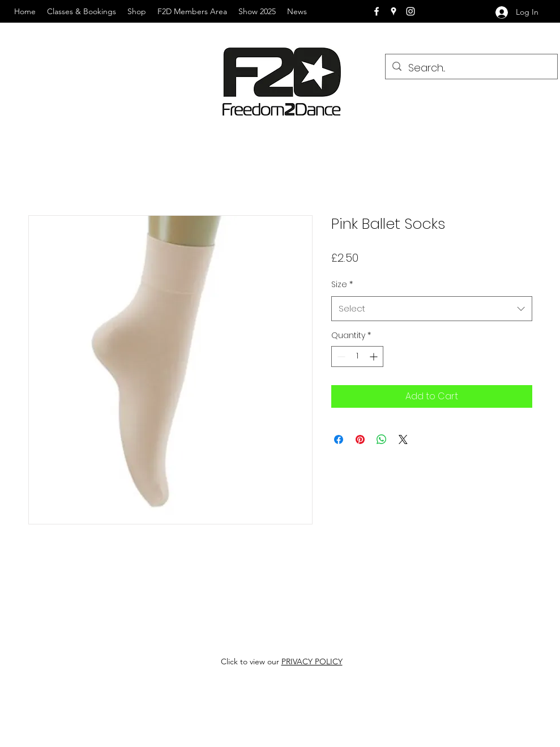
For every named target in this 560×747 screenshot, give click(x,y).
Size (342, 284)
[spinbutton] (357, 357)
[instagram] (411, 11)
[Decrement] (340, 357)
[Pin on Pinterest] (360, 439)
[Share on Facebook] (339, 439)
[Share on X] (403, 439)
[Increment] (375, 357)
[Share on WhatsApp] (382, 439)
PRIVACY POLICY (312, 661)
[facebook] (377, 11)
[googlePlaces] (394, 11)
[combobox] (432, 309)
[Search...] (471, 68)
